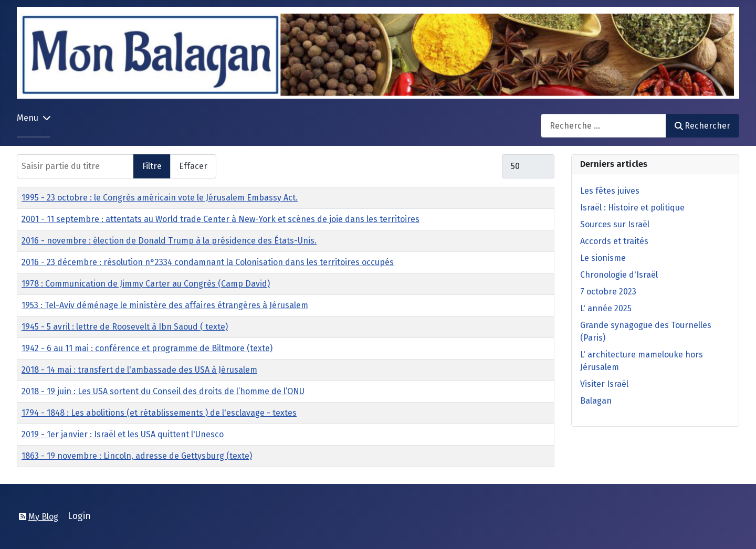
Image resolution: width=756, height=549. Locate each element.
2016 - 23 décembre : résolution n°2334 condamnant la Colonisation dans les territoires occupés (208, 262)
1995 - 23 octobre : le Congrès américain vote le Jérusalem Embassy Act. (160, 198)
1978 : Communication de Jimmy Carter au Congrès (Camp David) (146, 284)
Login (79, 516)
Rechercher (702, 126)
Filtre (152, 166)
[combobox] (603, 126)
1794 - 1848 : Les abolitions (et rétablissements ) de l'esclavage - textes (159, 413)
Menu (28, 118)
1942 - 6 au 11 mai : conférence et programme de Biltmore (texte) (147, 348)
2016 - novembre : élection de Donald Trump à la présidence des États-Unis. (169, 241)
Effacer (193, 166)
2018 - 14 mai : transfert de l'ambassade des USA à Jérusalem (139, 370)
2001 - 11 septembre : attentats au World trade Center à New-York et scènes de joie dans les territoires (220, 219)
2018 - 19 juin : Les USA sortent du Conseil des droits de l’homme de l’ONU (163, 391)
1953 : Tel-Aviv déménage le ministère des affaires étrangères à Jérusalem (165, 305)
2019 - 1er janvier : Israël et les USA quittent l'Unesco (123, 434)
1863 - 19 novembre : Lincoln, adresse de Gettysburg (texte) (137, 456)
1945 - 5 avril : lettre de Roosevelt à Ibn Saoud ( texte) (125, 327)
